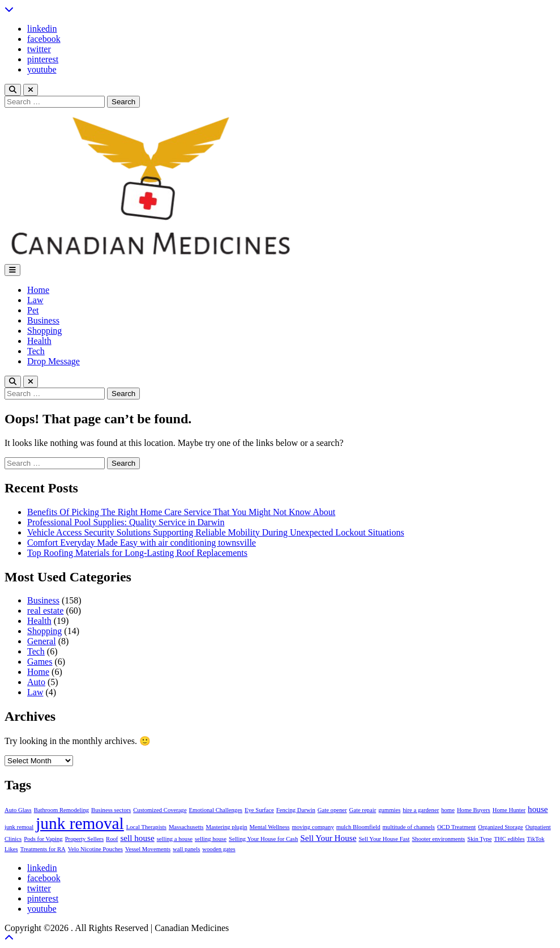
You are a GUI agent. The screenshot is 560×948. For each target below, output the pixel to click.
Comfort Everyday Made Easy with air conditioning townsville (142, 543)
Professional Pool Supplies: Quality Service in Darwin (126, 522)
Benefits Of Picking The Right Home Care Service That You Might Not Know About (181, 512)
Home (38, 290)
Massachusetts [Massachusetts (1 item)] (186, 827)
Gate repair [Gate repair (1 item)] (363, 810)
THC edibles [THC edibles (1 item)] (509, 839)
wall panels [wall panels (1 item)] (186, 849)
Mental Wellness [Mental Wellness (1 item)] (270, 827)
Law (35, 300)
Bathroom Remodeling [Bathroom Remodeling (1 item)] (61, 810)
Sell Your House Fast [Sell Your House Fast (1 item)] (384, 839)
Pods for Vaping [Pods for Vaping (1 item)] (43, 839)
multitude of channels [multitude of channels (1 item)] (409, 827)
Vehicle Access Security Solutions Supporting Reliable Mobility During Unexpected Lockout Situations (216, 532)
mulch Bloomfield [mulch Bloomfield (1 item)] (358, 827)
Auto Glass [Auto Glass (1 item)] (18, 810)
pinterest (43, 59)
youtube (42, 69)
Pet (33, 310)
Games (40, 662)
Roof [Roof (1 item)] (112, 839)
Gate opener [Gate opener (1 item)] (332, 810)
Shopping (44, 331)
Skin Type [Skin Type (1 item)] (479, 839)
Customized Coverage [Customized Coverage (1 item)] (160, 810)
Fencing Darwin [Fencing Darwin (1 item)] (296, 810)
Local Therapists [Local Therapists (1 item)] (146, 827)
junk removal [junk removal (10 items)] (80, 823)
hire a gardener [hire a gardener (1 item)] (421, 810)
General (42, 641)
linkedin (42, 29)
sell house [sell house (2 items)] (137, 838)
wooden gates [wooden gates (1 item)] (219, 849)
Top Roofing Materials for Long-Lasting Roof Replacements (137, 553)
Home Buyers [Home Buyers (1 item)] (474, 810)
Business (43, 320)
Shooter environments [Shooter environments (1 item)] (438, 839)
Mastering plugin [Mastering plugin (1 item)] (226, 827)
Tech (36, 351)
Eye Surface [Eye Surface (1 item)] (259, 810)
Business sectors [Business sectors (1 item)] (111, 810)
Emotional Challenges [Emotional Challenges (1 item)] (216, 810)
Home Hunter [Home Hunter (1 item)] (509, 810)
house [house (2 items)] (538, 809)
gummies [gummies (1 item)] (389, 810)
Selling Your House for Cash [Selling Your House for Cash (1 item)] (263, 839)
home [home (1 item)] (448, 810)
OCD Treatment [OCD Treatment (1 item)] (456, 827)
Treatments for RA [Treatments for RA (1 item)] (43, 849)
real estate (45, 611)
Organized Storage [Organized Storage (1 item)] (500, 827)
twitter (39, 49)
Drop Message (54, 361)
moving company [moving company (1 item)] (313, 827)
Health (39, 341)
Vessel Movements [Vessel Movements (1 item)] (148, 849)
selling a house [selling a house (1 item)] (175, 839)
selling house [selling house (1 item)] (211, 839)
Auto (36, 682)
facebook (44, 39)
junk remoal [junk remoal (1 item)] (19, 827)
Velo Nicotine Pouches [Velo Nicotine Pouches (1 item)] (95, 849)
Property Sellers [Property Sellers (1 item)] (84, 839)
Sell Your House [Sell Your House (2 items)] (328, 838)
